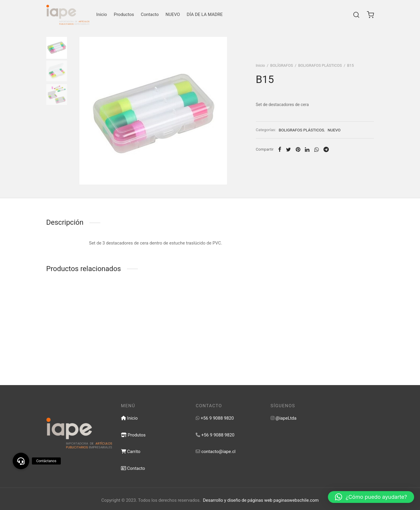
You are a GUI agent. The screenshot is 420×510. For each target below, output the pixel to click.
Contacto (150, 14)
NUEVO (173, 14)
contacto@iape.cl (218, 452)
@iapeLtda (286, 418)
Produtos (133, 435)
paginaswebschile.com (296, 500)
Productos (124, 14)
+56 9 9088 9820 (217, 418)
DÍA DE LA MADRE (205, 14)
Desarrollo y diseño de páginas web (237, 500)
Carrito (131, 452)
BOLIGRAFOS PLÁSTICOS (320, 65)
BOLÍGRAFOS (282, 65)
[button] (371, 497)
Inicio (102, 14)
